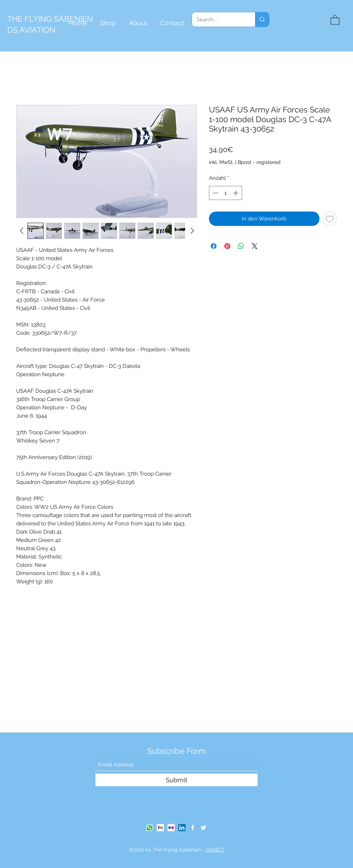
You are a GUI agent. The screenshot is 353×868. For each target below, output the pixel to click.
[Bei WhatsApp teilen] (241, 246)
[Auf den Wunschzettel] (330, 219)
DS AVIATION (31, 30)
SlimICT (215, 850)
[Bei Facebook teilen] (214, 246)
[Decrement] (215, 193)
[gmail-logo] (160, 828)
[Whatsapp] (149, 828)
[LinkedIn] (182, 828)
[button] (335, 20)
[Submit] (176, 780)
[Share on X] (255, 246)
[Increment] (236, 193)
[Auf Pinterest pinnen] (227, 246)
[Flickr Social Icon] (171, 828)
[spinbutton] (226, 193)
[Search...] (218, 19)
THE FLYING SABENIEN (50, 19)
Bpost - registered (259, 162)
